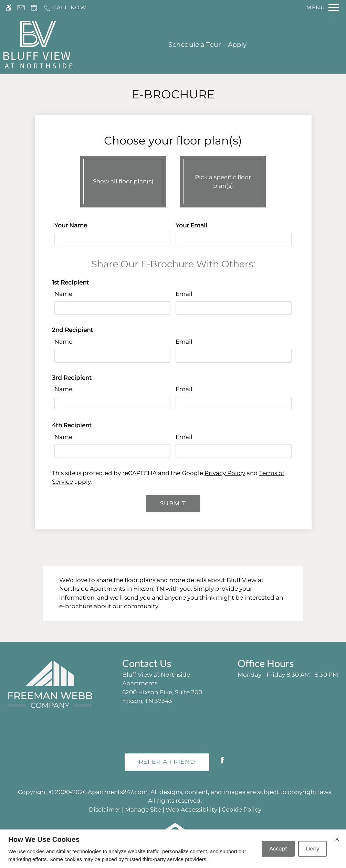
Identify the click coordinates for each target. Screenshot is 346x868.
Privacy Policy (225, 473)
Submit (173, 503)
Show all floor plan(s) (123, 180)
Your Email (191, 225)
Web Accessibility (191, 810)
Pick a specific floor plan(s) (223, 180)
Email (184, 294)
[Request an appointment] (34, 8)
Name (63, 294)
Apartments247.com (118, 792)
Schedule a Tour (195, 45)
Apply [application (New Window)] (237, 45)
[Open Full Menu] (323, 8)
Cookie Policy (242, 810)
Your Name (71, 225)
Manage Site (143, 810)
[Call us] (65, 8)
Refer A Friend (167, 762)
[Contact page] (21, 8)
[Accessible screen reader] (8, 8)
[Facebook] (222, 763)
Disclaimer (105, 810)
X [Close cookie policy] (337, 839)
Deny (312, 849)
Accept (278, 849)
